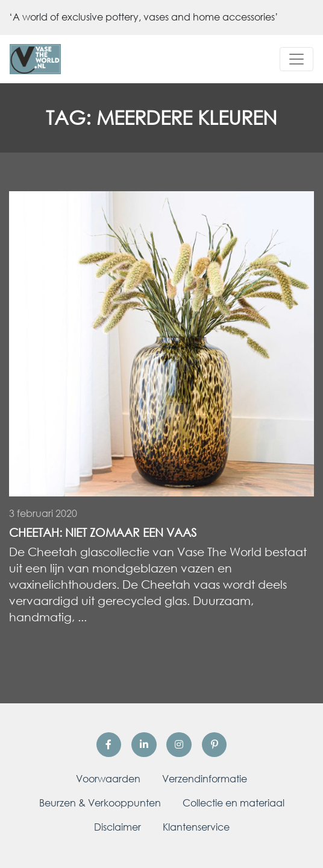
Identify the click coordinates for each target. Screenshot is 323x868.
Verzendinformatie (205, 779)
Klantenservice (196, 827)
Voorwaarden (108, 779)
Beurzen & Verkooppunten (100, 803)
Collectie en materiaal (234, 803)
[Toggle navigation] (296, 59)
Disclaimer (118, 827)
